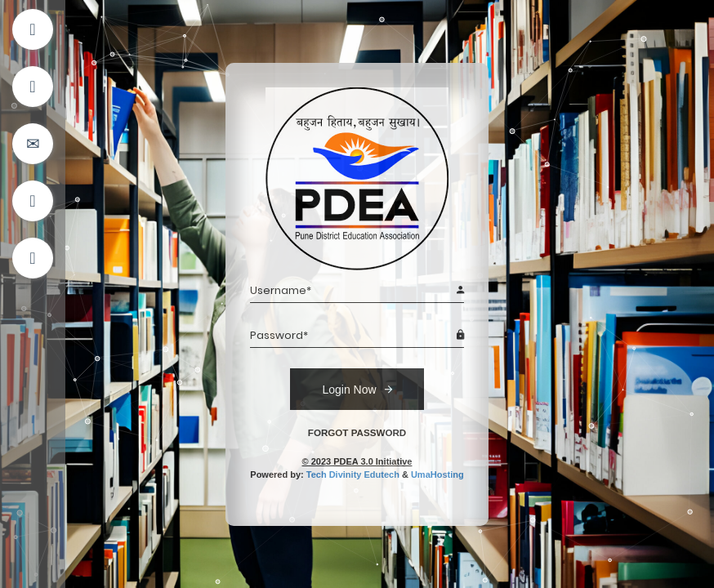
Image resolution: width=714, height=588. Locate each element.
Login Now (357, 389)
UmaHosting (437, 474)
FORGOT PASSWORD (357, 432)
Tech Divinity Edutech (353, 474)
